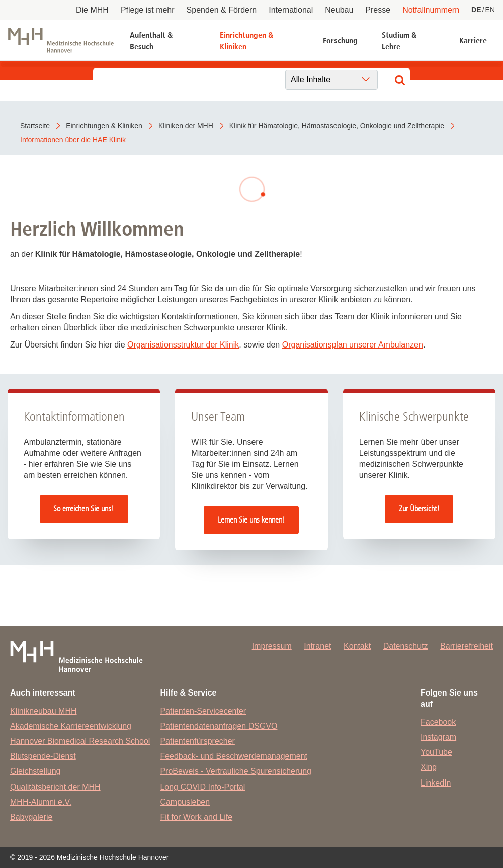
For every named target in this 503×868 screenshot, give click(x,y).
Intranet (317, 646)
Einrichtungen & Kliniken (246, 40)
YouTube (436, 752)
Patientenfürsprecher (197, 741)
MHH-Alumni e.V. (41, 802)
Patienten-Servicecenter (203, 711)
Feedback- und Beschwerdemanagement (234, 756)
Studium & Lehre (399, 40)
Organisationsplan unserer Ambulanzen (353, 345)
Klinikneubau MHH (44, 711)
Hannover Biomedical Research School (80, 741)
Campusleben (185, 802)
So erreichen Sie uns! (84, 509)
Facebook (438, 722)
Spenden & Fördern (222, 10)
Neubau (339, 10)
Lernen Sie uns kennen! (251, 520)
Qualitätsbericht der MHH (55, 787)
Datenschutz (406, 646)
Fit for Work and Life (196, 817)
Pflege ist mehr (148, 10)
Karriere (473, 40)
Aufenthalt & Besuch (151, 40)
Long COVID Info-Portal (202, 787)
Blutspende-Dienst (43, 756)
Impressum (272, 646)
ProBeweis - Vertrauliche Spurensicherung (236, 771)
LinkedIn (436, 783)
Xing (429, 767)
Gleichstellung (35, 771)
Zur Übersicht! (419, 509)
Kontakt (357, 646)
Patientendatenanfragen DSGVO (219, 726)
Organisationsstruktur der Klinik (183, 345)
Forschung (340, 40)
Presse (378, 10)
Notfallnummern (431, 10)
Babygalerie (31, 817)
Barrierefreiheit (467, 646)
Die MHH (92, 10)
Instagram (438, 737)
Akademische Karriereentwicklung (71, 726)
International (291, 10)
